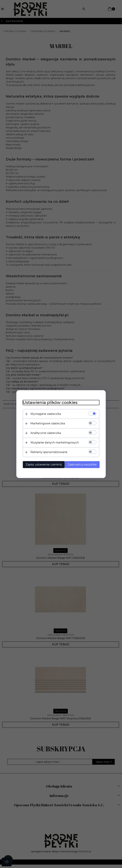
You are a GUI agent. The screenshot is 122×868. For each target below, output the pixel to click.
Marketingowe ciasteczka (47, 423)
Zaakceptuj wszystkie (83, 465)
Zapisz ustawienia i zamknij (43, 465)
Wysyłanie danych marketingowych (54, 443)
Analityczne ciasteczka (45, 433)
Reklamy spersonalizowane (48, 452)
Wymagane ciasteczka (45, 414)
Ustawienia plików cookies (49, 402)
